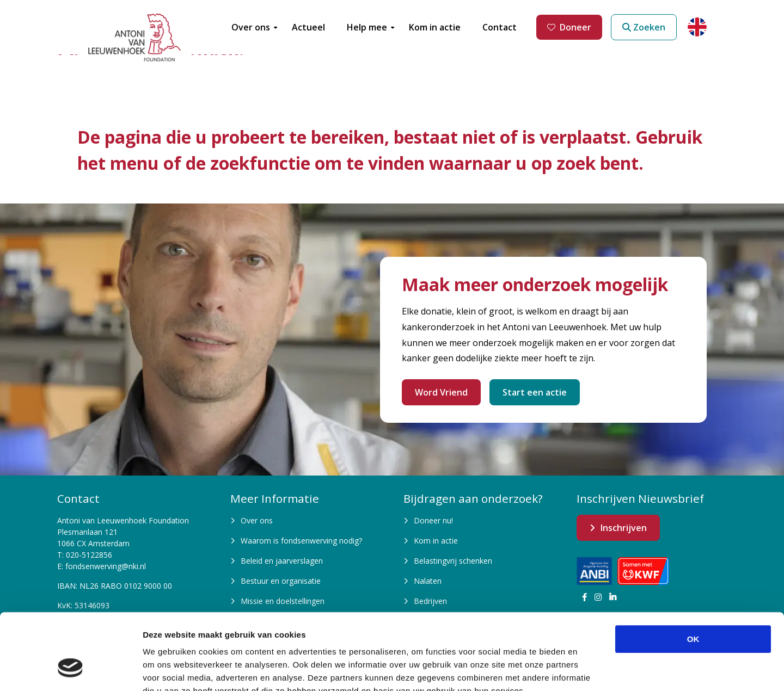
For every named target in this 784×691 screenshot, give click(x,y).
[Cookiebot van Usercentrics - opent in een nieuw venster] (71, 670)
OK (693, 574)
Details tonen (588, 670)
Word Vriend (441, 392)
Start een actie (535, 392)
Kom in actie (436, 541)
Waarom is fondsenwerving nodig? (301, 541)
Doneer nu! (433, 520)
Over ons (257, 520)
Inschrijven (624, 528)
